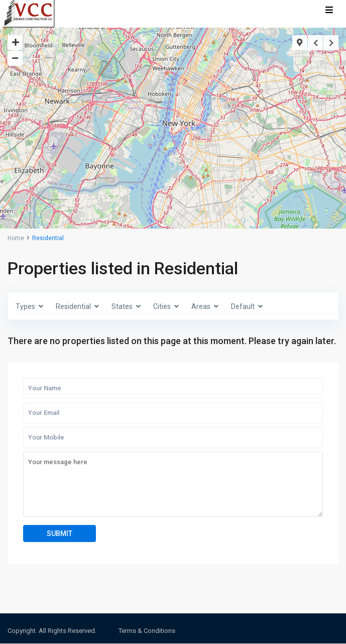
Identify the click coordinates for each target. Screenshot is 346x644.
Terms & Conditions (147, 631)
